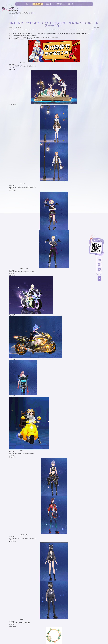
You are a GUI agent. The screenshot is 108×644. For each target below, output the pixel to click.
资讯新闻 (25, 13)
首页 (19, 13)
